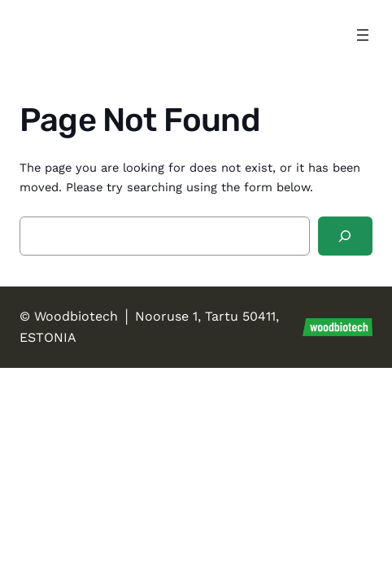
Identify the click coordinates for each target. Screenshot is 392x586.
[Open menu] (363, 35)
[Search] (345, 236)
